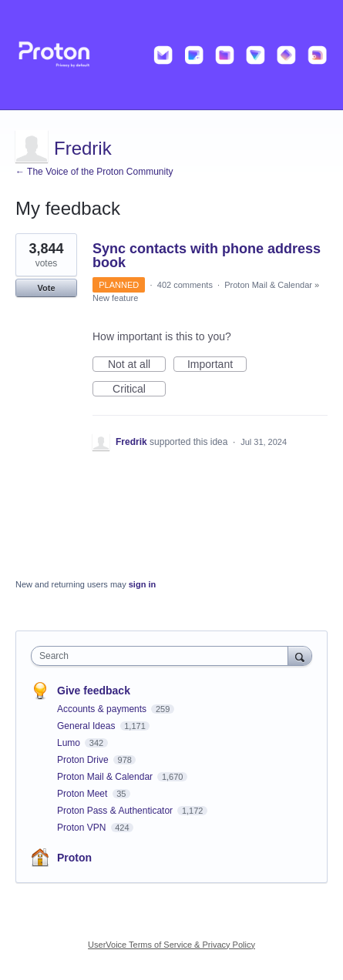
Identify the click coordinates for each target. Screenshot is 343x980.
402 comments (185, 285)
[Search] (300, 656)
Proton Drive (84, 760)
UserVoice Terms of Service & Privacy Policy (171, 945)
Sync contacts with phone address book (207, 256)
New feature (115, 298)
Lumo (70, 743)
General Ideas (87, 726)
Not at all (137, 365)
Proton (74, 858)
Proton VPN (83, 828)
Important (217, 365)
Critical (139, 390)
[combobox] (163, 656)
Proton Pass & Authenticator (116, 811)
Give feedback (94, 691)
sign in (142, 584)
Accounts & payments (103, 709)
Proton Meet (84, 794)
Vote (46, 288)
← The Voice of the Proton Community (94, 172)
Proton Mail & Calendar (268, 285)
